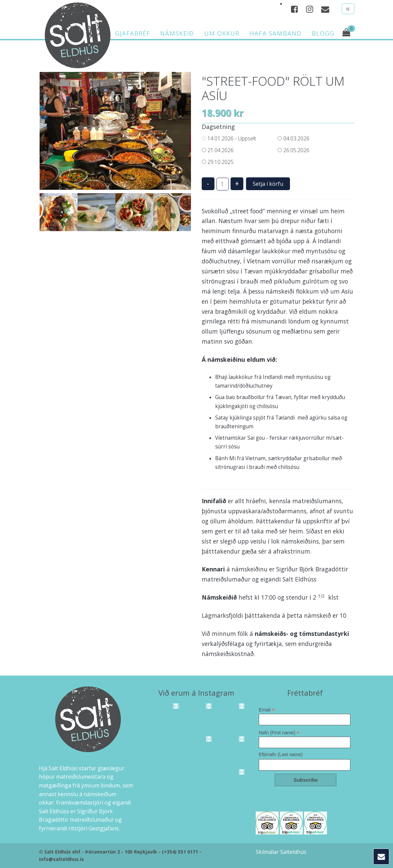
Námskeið (177, 33)
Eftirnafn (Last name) (281, 754)
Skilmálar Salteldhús (281, 852)
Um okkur (222, 33)
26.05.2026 (293, 150)
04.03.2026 (293, 138)
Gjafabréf (133, 33)
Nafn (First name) (279, 733)
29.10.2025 (218, 162)
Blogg (323, 33)
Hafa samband (276, 33)
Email (267, 710)
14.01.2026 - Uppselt (229, 138)
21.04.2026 (218, 150)
